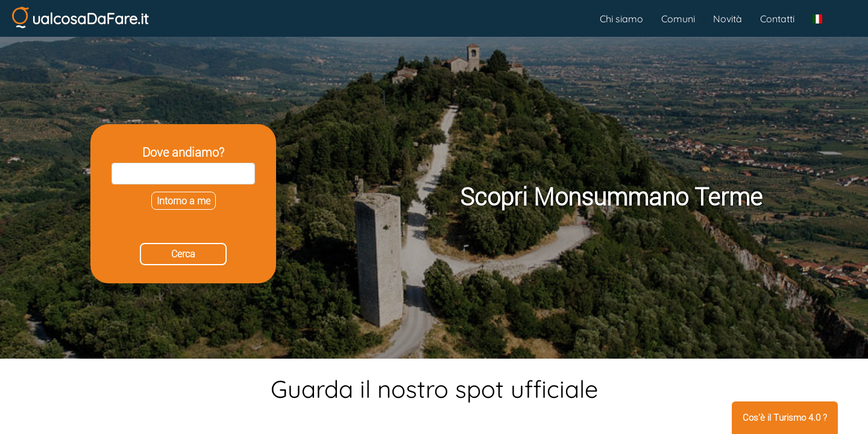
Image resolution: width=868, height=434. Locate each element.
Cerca (183, 254)
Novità (728, 19)
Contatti (777, 19)
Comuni (678, 19)
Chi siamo (621, 19)
